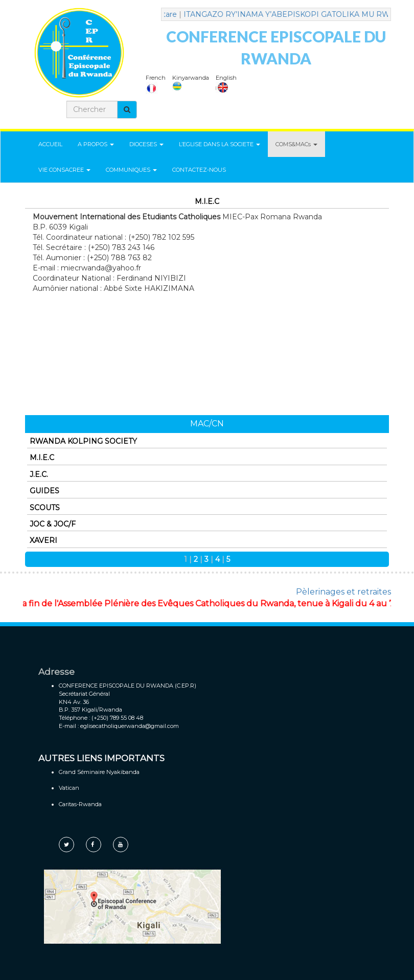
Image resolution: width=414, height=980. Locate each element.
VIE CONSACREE (64, 170)
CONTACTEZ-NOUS (199, 170)
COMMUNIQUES (131, 170)
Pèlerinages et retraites (343, 592)
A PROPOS (96, 144)
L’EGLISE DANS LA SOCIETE (220, 144)
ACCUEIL (50, 144)
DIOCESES (146, 144)
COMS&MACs (296, 144)
